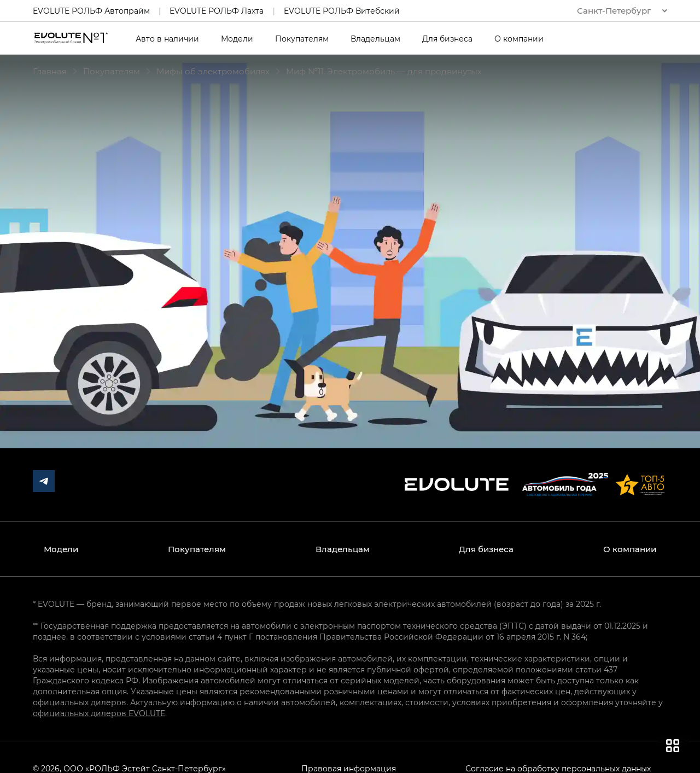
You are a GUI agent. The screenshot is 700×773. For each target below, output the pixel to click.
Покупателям (302, 39)
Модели (237, 39)
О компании (519, 39)
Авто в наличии (167, 39)
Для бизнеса (447, 39)
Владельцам (375, 39)
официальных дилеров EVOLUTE (99, 713)
